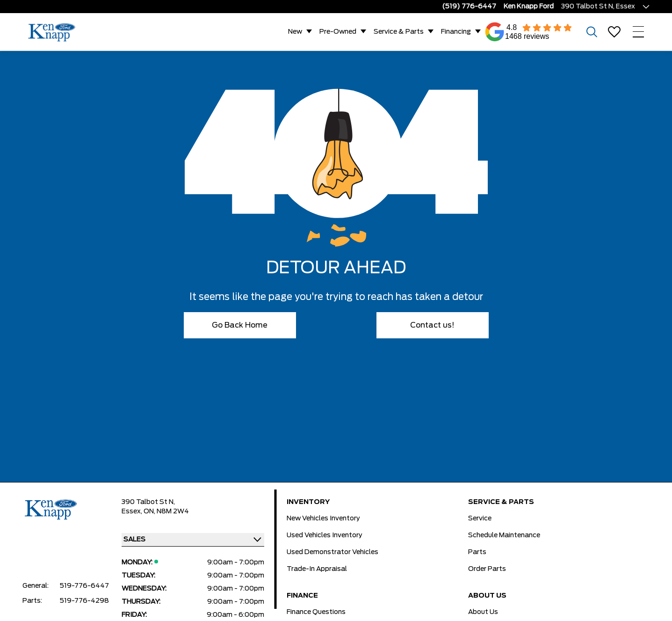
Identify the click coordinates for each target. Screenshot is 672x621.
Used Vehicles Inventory (325, 535)
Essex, (133, 511)
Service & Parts (399, 32)
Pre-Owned (338, 32)
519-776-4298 (84, 601)
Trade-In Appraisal (317, 569)
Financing (456, 32)
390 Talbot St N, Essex (598, 7)
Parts (477, 552)
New (295, 32)
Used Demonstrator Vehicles (332, 552)
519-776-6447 (84, 586)
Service (480, 519)
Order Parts (487, 569)
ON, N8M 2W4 (166, 511)
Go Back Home (240, 325)
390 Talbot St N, (148, 502)
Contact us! (432, 325)
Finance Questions (316, 612)
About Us (483, 612)
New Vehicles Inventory (323, 519)
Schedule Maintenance (504, 535)
